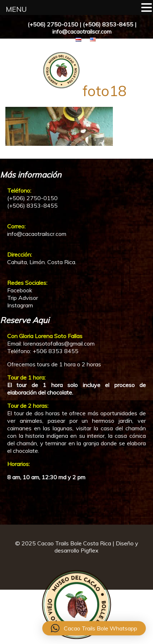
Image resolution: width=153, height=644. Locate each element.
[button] (94, 628)
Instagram (20, 305)
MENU (16, 9)
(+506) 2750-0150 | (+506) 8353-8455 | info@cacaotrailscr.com (82, 28)
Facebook (20, 290)
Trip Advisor (23, 298)
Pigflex (90, 550)
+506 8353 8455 (56, 351)
